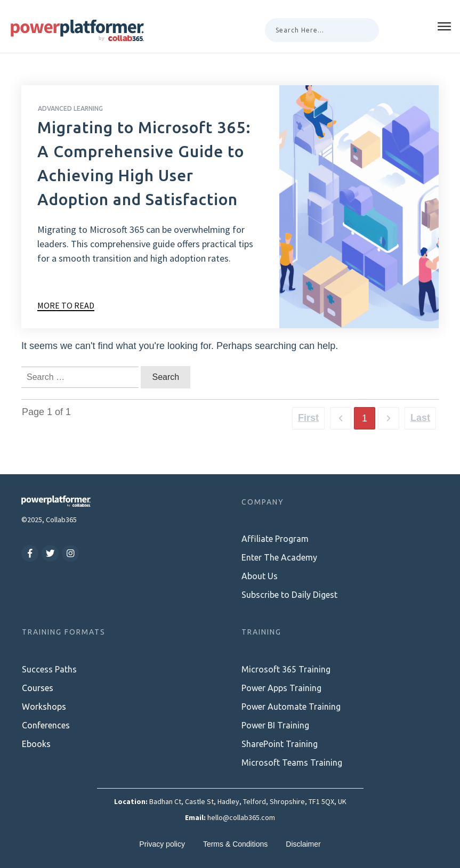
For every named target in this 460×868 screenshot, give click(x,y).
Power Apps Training (281, 688)
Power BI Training (275, 725)
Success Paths (49, 669)
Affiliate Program (275, 539)
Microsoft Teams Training (292, 762)
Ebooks (36, 744)
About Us (260, 576)
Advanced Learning (70, 108)
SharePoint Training (280, 744)
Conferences (46, 725)
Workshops (44, 707)
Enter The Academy (279, 557)
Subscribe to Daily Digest (289, 595)
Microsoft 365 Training (286, 669)
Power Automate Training (291, 707)
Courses (38, 688)
